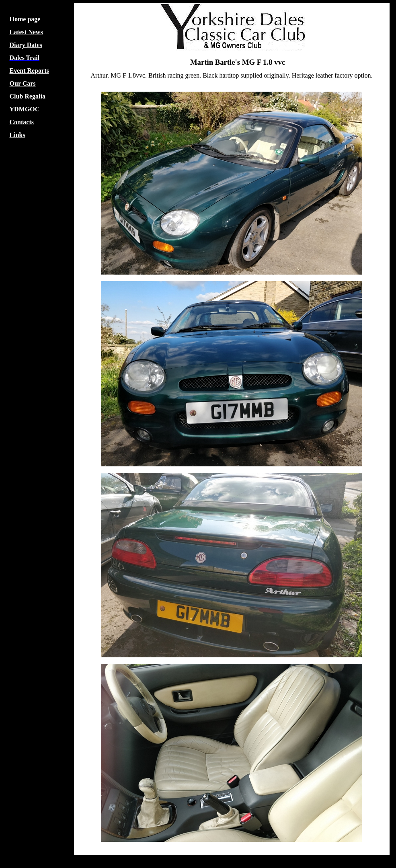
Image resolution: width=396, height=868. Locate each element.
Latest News (26, 32)
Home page (25, 19)
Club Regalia (28, 96)
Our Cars (23, 83)
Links (17, 135)
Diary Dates (26, 45)
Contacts (22, 122)
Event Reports (29, 71)
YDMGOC (25, 109)
